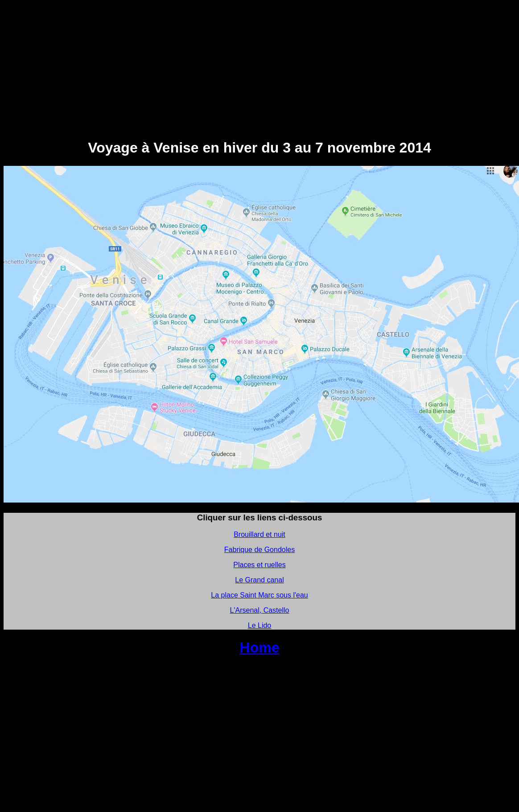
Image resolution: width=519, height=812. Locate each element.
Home (260, 647)
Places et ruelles (259, 565)
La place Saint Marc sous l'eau (259, 595)
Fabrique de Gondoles (259, 550)
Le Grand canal (259, 580)
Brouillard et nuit (259, 534)
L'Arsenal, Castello (260, 610)
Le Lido (260, 625)
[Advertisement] (259, 66)
